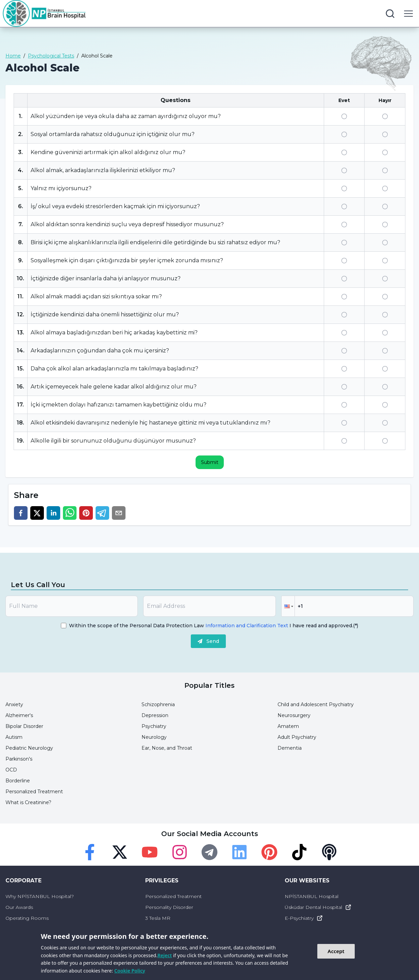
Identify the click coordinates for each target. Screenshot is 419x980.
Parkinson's (19, 759)
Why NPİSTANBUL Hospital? (40, 896)
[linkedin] (53, 513)
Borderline (18, 781)
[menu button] (408, 14)
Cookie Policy (130, 971)
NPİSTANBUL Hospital (312, 896)
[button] (288, 606)
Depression (155, 715)
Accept (336, 951)
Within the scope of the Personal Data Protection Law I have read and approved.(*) (214, 626)
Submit (210, 462)
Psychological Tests (51, 56)
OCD (11, 770)
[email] (119, 513)
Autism (14, 737)
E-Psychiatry (304, 918)
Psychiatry (154, 726)
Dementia (290, 748)
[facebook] (21, 513)
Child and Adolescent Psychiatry (316, 704)
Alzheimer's (19, 715)
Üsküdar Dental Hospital (318, 907)
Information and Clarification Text (247, 626)
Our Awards (19, 907)
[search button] (390, 14)
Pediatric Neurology (29, 748)
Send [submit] (208, 641)
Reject (165, 955)
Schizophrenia (158, 704)
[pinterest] (86, 513)
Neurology (154, 737)
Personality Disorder (169, 907)
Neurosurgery (294, 715)
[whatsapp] (70, 513)
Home (13, 56)
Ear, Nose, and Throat (167, 748)
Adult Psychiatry (297, 737)
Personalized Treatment (34, 792)
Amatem (288, 726)
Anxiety (14, 704)
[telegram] (102, 513)
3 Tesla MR (158, 918)
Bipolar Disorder (24, 726)
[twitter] (37, 513)
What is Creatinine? (28, 802)
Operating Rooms (27, 918)
